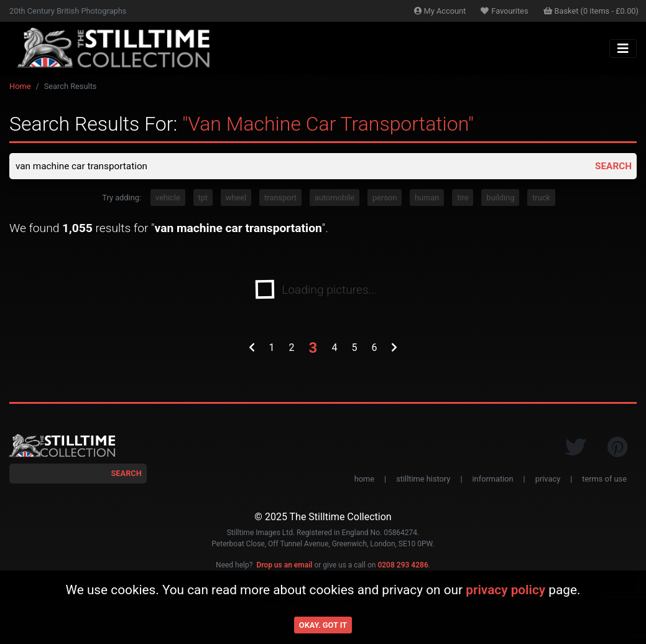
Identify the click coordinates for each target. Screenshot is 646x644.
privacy (548, 480)
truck (541, 199)
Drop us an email (284, 566)
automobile (335, 199)
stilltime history (423, 480)
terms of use (604, 480)
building (500, 199)
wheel (236, 199)
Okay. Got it (323, 625)
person (385, 199)
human (427, 199)
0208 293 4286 (403, 566)
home (364, 480)
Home (20, 86)
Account (440, 11)
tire (463, 199)
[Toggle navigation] (623, 49)
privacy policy (505, 590)
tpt (203, 199)
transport (280, 199)
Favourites (504, 11)
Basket (591, 11)
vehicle (168, 199)
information (493, 480)
